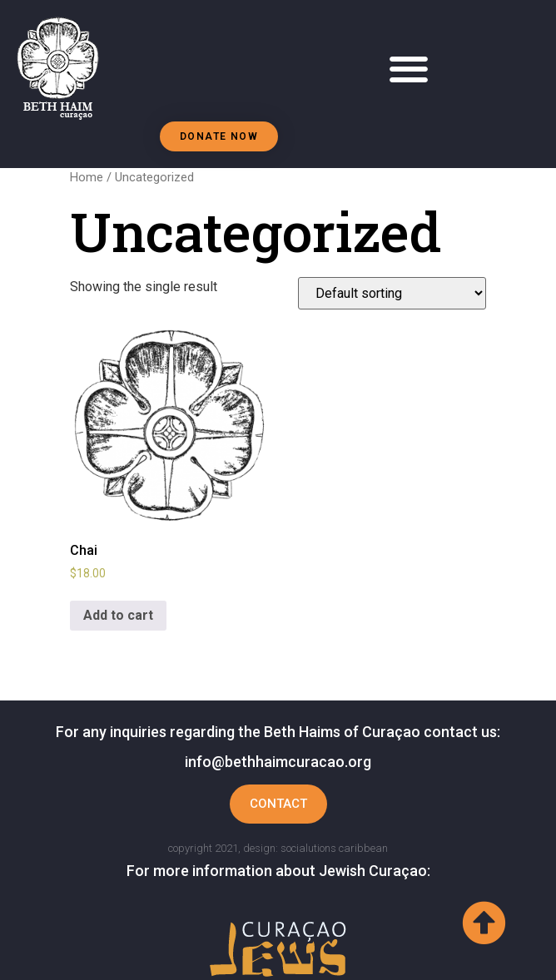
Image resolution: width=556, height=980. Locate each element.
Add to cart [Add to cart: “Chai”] (118, 615)
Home (87, 177)
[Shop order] (392, 293)
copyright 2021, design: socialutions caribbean (278, 848)
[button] (409, 69)
